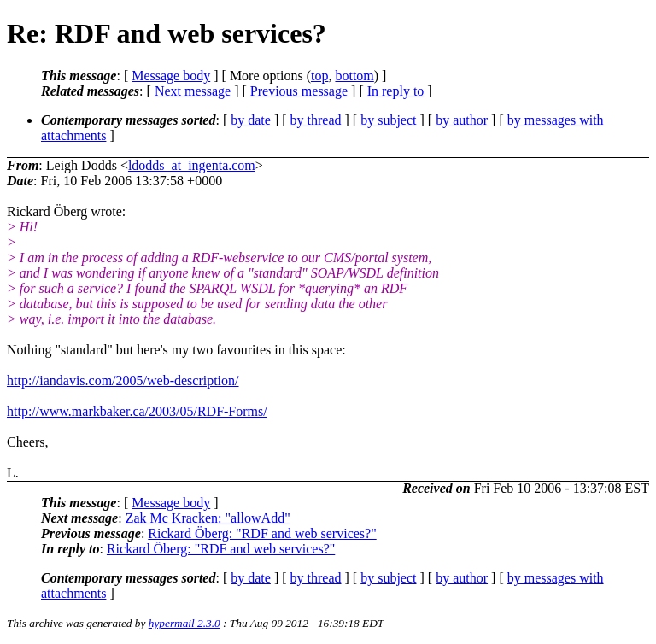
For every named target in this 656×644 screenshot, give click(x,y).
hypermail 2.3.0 (184, 623)
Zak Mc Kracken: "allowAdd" (208, 518)
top (319, 76)
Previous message (299, 91)
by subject (388, 120)
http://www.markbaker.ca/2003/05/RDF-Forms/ (137, 411)
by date (251, 120)
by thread (316, 120)
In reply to (396, 91)
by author (462, 120)
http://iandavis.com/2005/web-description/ (123, 381)
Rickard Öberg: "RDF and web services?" (262, 533)
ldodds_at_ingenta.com (192, 165)
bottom (354, 76)
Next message (193, 91)
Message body (171, 76)
